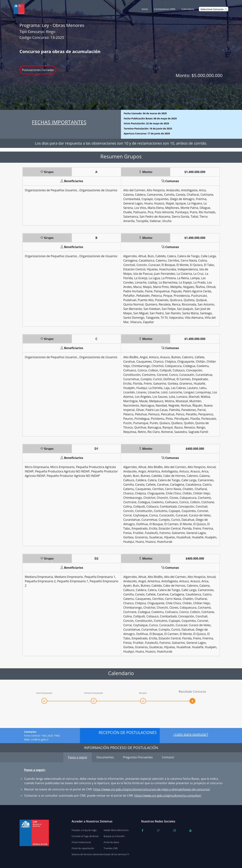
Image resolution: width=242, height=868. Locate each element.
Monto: (199, 75)
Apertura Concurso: (147, 133)
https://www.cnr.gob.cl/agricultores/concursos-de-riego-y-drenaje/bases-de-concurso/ (152, 789)
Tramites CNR (111, 848)
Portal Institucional (81, 842)
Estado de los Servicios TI (116, 854)
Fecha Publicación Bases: (150, 118)
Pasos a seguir (78, 757)
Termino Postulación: (148, 128)
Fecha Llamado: (145, 113)
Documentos (105, 757)
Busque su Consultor (114, 836)
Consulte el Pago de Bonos (85, 836)
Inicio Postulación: (147, 123)
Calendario (188, 9)
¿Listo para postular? (191, 734)
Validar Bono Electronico (116, 830)
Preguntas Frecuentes (138, 757)
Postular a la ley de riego (84, 830)
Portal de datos (111, 842)
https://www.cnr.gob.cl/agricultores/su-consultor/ (168, 796)
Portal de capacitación (83, 848)
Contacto (168, 757)
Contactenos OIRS (165, 9)
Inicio (145, 9)
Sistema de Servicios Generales (88, 854)
